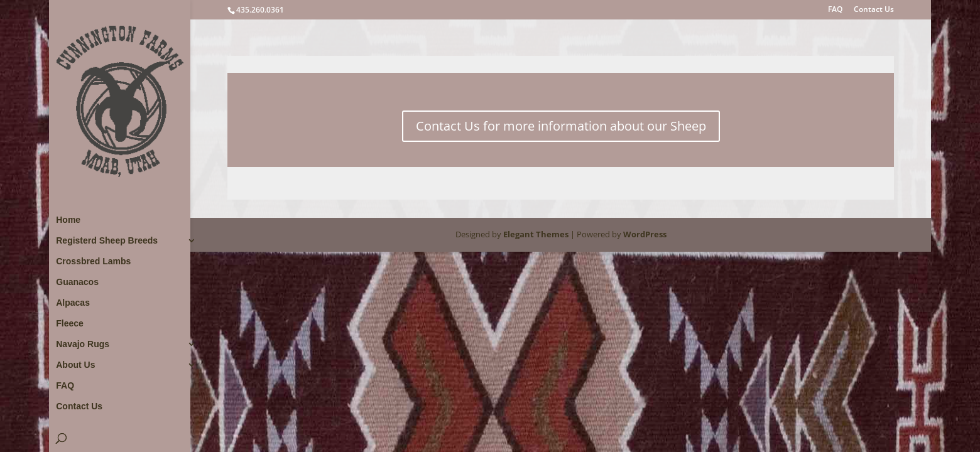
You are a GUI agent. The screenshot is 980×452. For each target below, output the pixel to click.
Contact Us (874, 10)
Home (68, 220)
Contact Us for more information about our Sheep (561, 126)
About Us (75, 365)
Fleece (70, 324)
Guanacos (77, 282)
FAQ (835, 10)
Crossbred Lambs (93, 261)
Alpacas (73, 303)
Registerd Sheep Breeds (107, 241)
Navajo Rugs (83, 344)
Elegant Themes (536, 234)
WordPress (645, 234)
